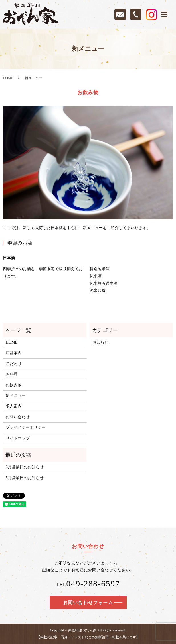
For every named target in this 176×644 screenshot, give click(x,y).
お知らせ (100, 342)
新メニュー (16, 396)
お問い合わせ (18, 417)
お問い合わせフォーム (88, 603)
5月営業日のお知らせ (25, 478)
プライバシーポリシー (26, 427)
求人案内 (14, 406)
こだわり (14, 364)
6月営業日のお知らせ (25, 467)
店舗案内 (14, 353)
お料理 (12, 374)
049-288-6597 (93, 584)
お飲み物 (14, 385)
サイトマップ (18, 438)
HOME (8, 78)
